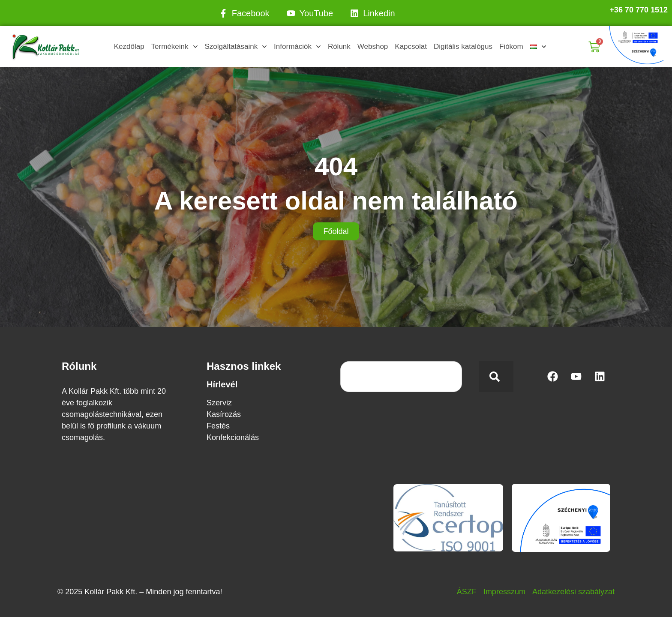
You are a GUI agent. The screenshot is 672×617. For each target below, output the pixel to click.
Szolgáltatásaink (236, 47)
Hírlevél (222, 384)
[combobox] (401, 377)
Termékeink (175, 47)
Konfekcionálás (233, 437)
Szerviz (219, 403)
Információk (297, 47)
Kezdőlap (129, 46)
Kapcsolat (411, 46)
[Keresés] (496, 377)
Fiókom (511, 46)
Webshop (373, 46)
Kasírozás (224, 414)
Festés (218, 426)
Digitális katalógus (463, 46)
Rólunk (339, 46)
